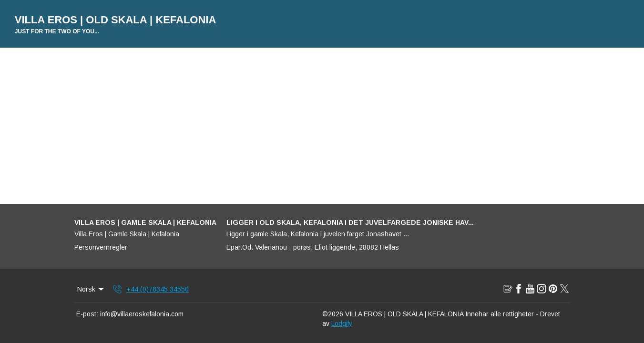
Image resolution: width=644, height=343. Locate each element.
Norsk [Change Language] (92, 289)
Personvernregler (101, 247)
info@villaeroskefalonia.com (142, 314)
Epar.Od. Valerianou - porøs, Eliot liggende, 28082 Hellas (313, 247)
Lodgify (342, 323)
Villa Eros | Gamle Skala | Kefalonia (127, 234)
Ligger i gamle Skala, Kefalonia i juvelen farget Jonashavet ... (318, 234)
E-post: (87, 314)
